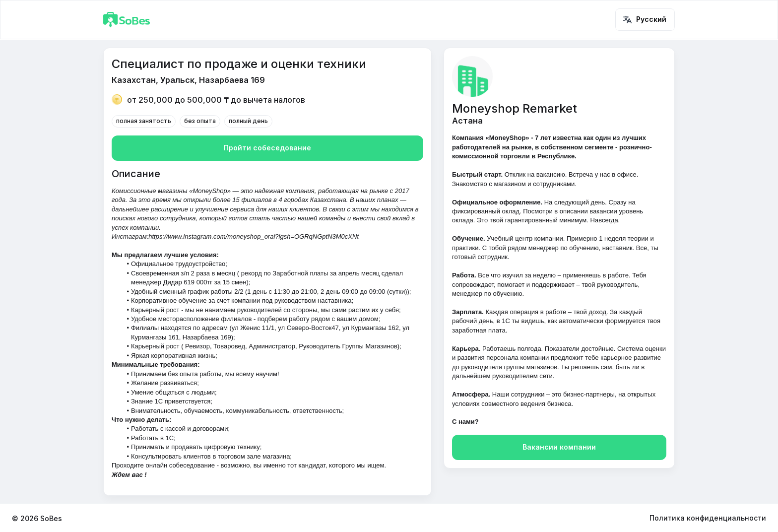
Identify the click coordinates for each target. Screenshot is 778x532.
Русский (645, 20)
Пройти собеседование (267, 148)
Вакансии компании (559, 447)
